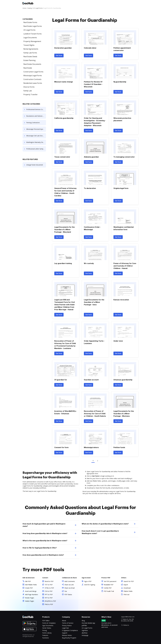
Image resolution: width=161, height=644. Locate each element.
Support (65, 633)
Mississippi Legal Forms (33, 76)
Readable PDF (109, 585)
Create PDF (29, 588)
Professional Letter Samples (36, 149)
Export (126, 585)
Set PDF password (110, 581)
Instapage (85, 635)
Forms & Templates (49, 623)
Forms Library (47, 633)
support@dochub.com (128, 617)
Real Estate (28, 68)
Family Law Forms (30, 53)
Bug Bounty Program (69, 638)
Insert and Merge (31, 591)
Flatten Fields (128, 591)
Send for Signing (90, 585)
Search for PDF (129, 581)
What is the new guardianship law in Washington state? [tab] (49, 541)
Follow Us (126, 625)
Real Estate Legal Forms (33, 26)
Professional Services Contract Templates (36, 109)
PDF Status (68, 594)
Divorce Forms (29, 87)
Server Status (47, 628)
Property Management (32, 41)
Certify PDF (108, 588)
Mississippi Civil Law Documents (36, 136)
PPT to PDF (49, 594)
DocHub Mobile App (88, 623)
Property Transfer (30, 94)
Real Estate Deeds (30, 57)
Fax (66, 591)
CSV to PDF (49, 591)
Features (45, 635)
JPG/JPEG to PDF (50, 601)
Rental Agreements (31, 49)
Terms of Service (68, 623)
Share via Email (70, 588)
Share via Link (69, 585)
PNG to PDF (49, 604)
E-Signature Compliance (70, 630)
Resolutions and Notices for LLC (36, 116)
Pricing (45, 630)
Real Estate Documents (32, 64)
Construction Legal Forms (33, 72)
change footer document (35, 165)
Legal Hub (65, 628)
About (64, 621)
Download (127, 588)
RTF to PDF (49, 598)
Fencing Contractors (33, 123)
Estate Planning (29, 60)
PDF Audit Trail (109, 591)
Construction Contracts (32, 79)
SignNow (85, 630)
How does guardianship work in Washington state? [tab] (49, 555)
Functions (46, 638)
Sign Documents (48, 625)
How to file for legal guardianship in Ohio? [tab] (49, 548)
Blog (83, 621)
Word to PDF (49, 581)
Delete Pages (30, 601)
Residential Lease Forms (33, 83)
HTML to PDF (49, 588)
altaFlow (85, 633)
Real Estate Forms (30, 22)
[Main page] (28, 4)
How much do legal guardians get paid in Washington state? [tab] (49, 525)
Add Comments (70, 581)
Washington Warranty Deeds (36, 142)
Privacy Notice (67, 625)
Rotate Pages (30, 598)
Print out (126, 594)
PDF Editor (46, 621)
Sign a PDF (88, 581)
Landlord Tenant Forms (32, 34)
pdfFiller (84, 625)
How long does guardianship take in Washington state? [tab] (49, 534)
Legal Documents (30, 38)
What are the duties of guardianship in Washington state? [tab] (109, 524)
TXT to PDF (49, 585)
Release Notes (67, 635)
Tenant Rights (29, 45)
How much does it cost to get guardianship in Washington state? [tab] (109, 532)
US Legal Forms (29, 30)
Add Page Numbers (32, 594)
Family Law (28, 91)
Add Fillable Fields (31, 585)
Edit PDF (28, 581)
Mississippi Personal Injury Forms (36, 129)
